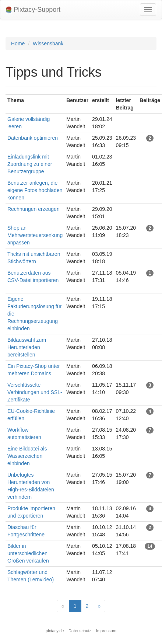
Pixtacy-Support (33, 10)
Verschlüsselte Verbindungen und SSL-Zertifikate (35, 392)
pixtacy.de (55, 631)
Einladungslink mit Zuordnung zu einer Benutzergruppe (30, 164)
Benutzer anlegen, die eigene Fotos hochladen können (35, 190)
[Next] (99, 606)
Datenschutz (80, 631)
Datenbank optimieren (33, 138)
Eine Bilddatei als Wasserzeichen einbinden (27, 456)
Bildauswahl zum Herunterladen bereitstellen (27, 347)
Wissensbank (48, 43)
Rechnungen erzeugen (34, 209)
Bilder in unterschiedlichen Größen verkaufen (28, 553)
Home (18, 43)
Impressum (106, 631)
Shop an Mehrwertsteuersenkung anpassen (35, 235)
